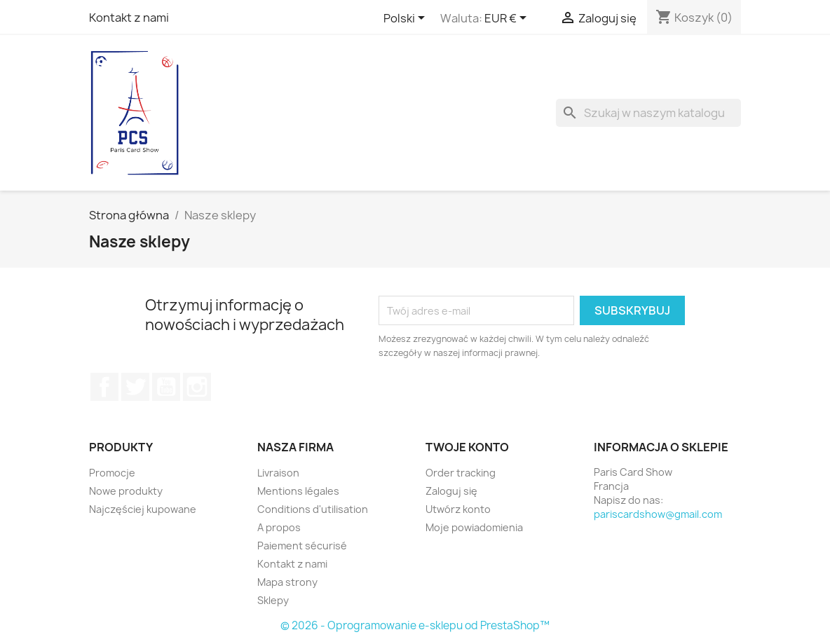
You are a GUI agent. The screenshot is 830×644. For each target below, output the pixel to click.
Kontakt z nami (129, 18)
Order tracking (461, 473)
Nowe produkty (126, 491)
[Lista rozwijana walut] (508, 19)
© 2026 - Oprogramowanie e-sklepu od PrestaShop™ (415, 625)
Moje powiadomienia (474, 527)
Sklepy (273, 600)
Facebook (104, 387)
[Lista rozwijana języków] (407, 19)
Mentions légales (298, 491)
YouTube (166, 387)
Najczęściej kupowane (143, 509)
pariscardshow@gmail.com (658, 514)
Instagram (197, 387)
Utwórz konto (458, 509)
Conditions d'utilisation (313, 509)
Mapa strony (287, 582)
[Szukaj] (648, 113)
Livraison (278, 473)
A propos (279, 527)
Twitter (135, 387)
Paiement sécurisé (302, 546)
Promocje (112, 473)
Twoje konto (467, 447)
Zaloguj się (451, 491)
